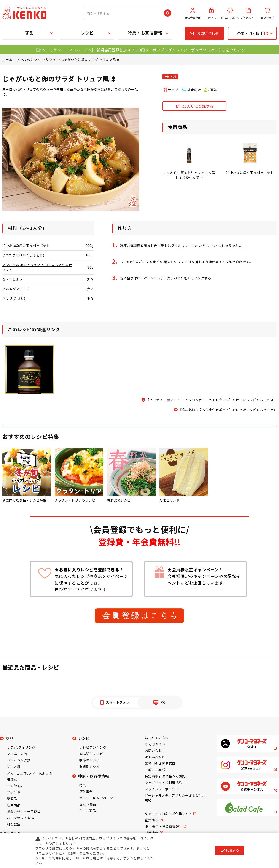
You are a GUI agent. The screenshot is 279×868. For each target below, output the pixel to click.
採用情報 (152, 833)
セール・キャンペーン (96, 798)
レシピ (87, 33)
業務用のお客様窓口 (160, 763)
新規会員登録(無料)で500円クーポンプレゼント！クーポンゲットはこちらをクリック (171, 50)
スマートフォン (118, 702)
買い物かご (267, 13)
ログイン (212, 13)
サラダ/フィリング (21, 747)
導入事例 (86, 791)
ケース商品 (88, 811)
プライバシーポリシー (162, 789)
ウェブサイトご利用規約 (163, 783)
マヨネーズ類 (17, 754)
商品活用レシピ (91, 754)
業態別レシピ (90, 767)
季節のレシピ (90, 760)
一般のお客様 (155, 770)
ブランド (14, 792)
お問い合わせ (155, 750)
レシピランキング (93, 747)
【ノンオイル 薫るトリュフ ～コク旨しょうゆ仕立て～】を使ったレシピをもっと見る (211, 400)
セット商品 (88, 804)
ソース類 (13, 767)
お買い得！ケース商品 (24, 811)
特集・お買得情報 (145, 33)
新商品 (12, 799)
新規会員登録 (193, 13)
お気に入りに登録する (194, 106)
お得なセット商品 (20, 818)
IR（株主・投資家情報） (164, 826)
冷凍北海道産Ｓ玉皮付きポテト (26, 246)
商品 (30, 33)
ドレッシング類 (19, 760)
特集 (83, 785)
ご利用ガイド (249, 13)
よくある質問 (155, 757)
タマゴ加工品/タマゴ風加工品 (30, 773)
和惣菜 (12, 779)
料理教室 (14, 824)
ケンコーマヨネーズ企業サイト (168, 814)
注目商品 (14, 805)
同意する (229, 850)
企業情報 (152, 820)
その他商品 (15, 786)
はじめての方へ (230, 13)
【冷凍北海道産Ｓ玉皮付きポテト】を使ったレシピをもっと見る (228, 410)
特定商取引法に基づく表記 (165, 776)
